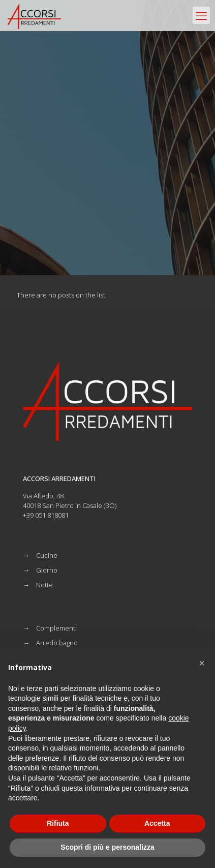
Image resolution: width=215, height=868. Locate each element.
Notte (44, 585)
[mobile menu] (201, 15)
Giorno (47, 570)
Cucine (47, 555)
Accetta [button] (157, 823)
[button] (202, 663)
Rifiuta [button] (58, 823)
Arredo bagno (57, 643)
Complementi (56, 628)
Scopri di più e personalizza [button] (107, 847)
